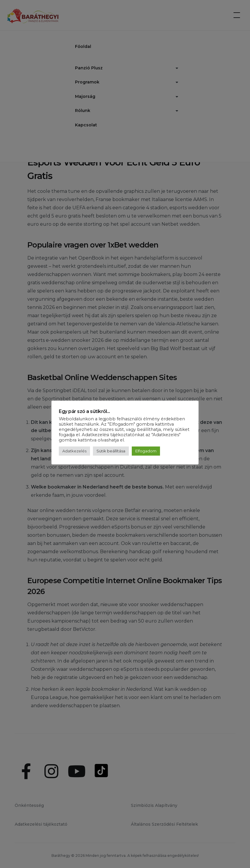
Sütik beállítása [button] (111, 451)
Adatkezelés (74, 451)
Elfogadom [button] (146, 451)
